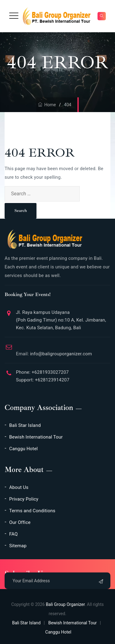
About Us (19, 487)
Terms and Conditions (32, 511)
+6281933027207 (50, 372)
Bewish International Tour (36, 437)
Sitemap (18, 546)
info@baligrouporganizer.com (54, 351)
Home (47, 105)
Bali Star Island (25, 425)
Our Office (20, 522)
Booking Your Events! (28, 295)
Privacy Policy (24, 499)
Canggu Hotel (23, 449)
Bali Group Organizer (65, 604)
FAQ (13, 534)
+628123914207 (52, 380)
